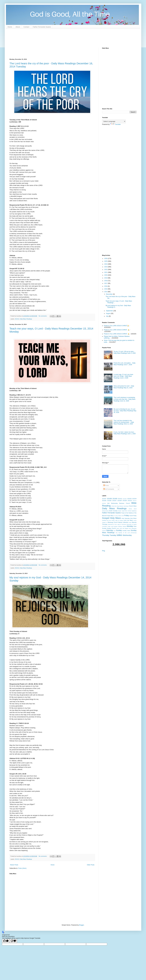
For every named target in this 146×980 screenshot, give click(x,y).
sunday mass (126, 531)
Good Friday (133, 516)
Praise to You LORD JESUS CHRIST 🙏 (117, 330)
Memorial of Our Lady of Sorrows (117, 524)
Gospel (106, 518)
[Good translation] (6, 941)
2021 (106, 272)
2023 (106, 267)
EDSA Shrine (128, 511)
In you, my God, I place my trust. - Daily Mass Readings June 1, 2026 (125, 433)
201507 (114, 501)
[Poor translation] (13, 941)
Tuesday (113, 535)
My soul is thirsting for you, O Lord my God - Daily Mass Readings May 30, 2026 (125, 411)
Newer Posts (14, 865)
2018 (106, 281)
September (110, 311)
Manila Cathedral (123, 522)
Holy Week (133, 518)
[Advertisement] (53, 38)
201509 (125, 501)
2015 (106, 289)
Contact (26, 27)
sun (115, 531)
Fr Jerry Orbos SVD (119, 516)
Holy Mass (115, 518)
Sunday (119, 530)
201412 (17, 319)
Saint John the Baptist (122, 528)
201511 (135, 501)
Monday (130, 526)
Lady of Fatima (119, 520)
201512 (104, 503)
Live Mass (130, 520)
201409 (115, 499)
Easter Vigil (121, 511)
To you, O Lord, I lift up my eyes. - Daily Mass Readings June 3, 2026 (125, 352)
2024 (106, 264)
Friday (127, 515)
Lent (125, 520)
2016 (106, 286)
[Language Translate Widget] (114, 121)
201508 (120, 501)
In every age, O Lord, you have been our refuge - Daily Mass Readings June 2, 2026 (123, 376)
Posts (106, 485)
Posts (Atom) (22, 868)
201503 (129, 499)
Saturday (110, 530)
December (109, 294)
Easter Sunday (113, 511)
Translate (115, 124)
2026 (106, 259)
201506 (109, 501)
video (119, 535)
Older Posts (91, 865)
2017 (106, 283)
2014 (106, 292)
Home (10, 27)
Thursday (106, 535)
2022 (106, 270)
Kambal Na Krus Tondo (108, 520)
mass (130, 522)
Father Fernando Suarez (42, 27)
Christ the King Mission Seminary (120, 506)
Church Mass (133, 506)
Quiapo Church (112, 528)
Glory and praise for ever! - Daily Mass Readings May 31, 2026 (124, 387)
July (107, 316)
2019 (106, 278)
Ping (104, 551)
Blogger (81, 925)
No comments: (43, 316)
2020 (106, 275)
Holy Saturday (126, 518)
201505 (104, 501)
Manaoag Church (113, 522)
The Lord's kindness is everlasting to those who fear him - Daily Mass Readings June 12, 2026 (125, 399)
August (108, 313)
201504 (134, 499)
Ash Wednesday (113, 503)
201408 (109, 499)
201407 (104, 499)
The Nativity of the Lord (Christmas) (126, 533)
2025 (106, 261)
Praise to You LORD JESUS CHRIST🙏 (116, 326)
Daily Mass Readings (26, 319)
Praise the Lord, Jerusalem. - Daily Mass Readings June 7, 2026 (125, 364)
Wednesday (127, 535)
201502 (125, 499)
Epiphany (134, 511)
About (18, 27)
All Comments (109, 489)
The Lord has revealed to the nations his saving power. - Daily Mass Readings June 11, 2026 (124, 422)
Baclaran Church (125, 503)
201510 (130, 501)
